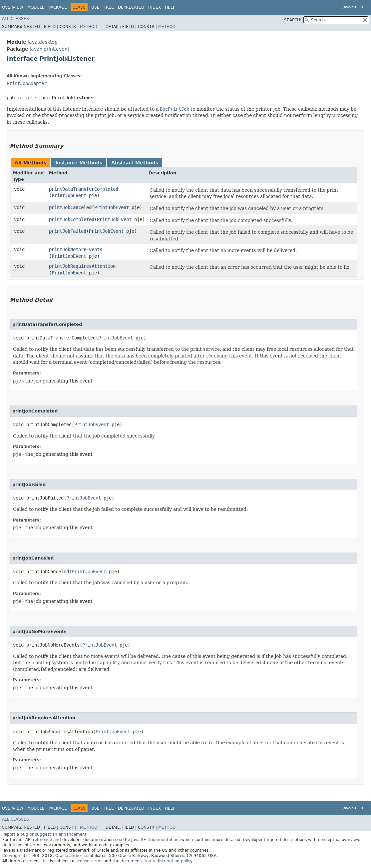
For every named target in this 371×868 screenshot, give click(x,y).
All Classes (15, 19)
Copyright (12, 856)
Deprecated (131, 7)
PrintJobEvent (69, 195)
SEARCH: (293, 20)
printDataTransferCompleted (84, 189)
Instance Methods (79, 163)
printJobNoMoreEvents (76, 249)
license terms (89, 861)
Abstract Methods (135, 163)
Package (58, 7)
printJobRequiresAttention (82, 266)
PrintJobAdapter (27, 83)
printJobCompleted (72, 219)
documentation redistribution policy (156, 861)
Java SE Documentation (155, 840)
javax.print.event (49, 49)
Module (36, 7)
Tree (109, 7)
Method (89, 27)
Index (155, 7)
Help (170, 7)
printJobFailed (68, 231)
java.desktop (43, 42)
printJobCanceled (70, 207)
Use (95, 7)
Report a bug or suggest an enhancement (44, 834)
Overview (13, 7)
